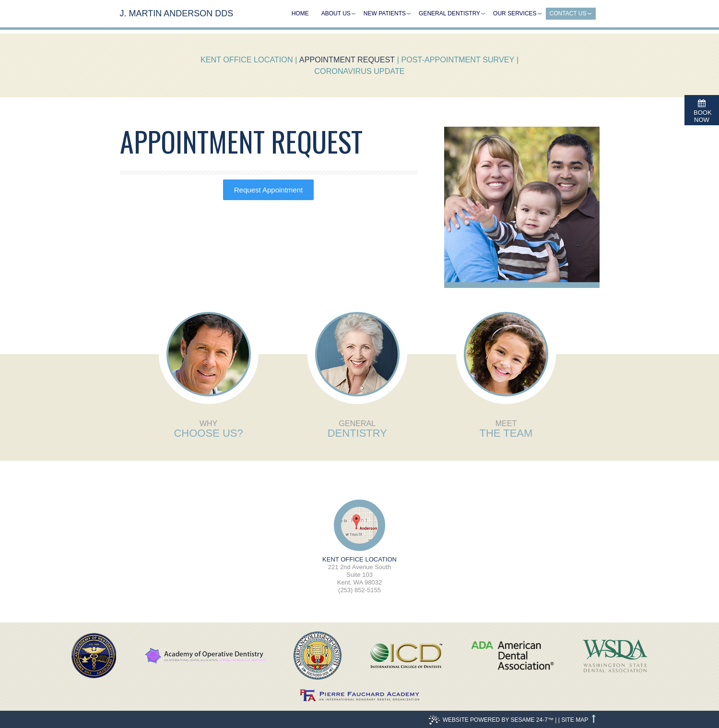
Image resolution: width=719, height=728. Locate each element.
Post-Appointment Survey (458, 60)
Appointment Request (347, 60)
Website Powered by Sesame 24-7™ (491, 720)
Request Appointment (268, 190)
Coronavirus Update (359, 71)
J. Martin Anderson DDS (177, 13)
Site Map (575, 720)
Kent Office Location (247, 60)
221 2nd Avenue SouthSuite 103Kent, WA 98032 (360, 571)
